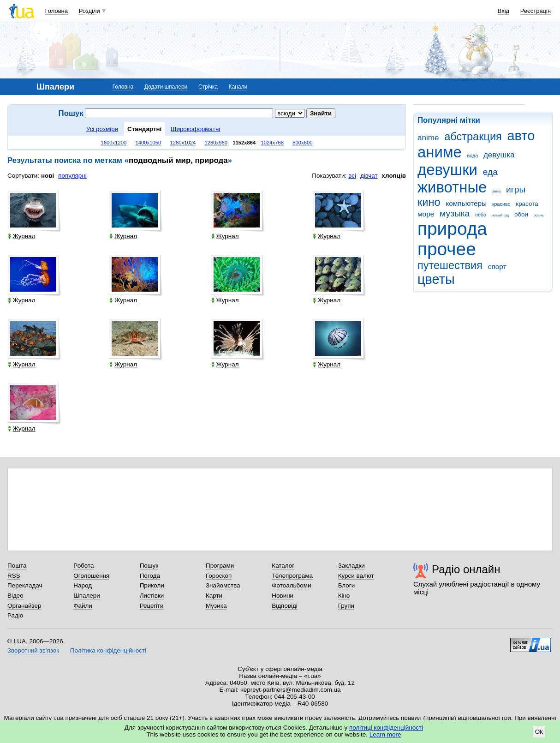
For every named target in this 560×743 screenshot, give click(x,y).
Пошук (149, 566)
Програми (220, 566)
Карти (214, 596)
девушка (499, 155)
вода (473, 156)
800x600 (302, 143)
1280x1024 (183, 143)
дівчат (369, 176)
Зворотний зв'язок (33, 650)
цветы (436, 279)
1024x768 (273, 143)
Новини (283, 596)
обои (521, 214)
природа (452, 229)
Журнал (22, 236)
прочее (447, 249)
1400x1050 (148, 143)
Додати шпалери (166, 87)
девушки (447, 170)
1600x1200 (114, 143)
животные (452, 187)
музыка (455, 213)
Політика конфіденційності (108, 650)
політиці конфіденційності (386, 728)
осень (539, 215)
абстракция (473, 137)
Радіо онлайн (466, 569)
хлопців (394, 176)
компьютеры (466, 203)
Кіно (344, 596)
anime (428, 138)
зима (496, 191)
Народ (83, 585)
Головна (57, 11)
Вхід (504, 11)
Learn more (385, 734)
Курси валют (356, 576)
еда (490, 172)
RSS (14, 576)
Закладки (351, 566)
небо (481, 215)
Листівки (152, 596)
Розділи (89, 11)
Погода (150, 576)
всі (352, 176)
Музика (216, 606)
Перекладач (25, 585)
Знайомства (223, 585)
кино (429, 202)
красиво (501, 204)
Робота (83, 566)
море (426, 214)
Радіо (15, 615)
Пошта (17, 566)
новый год (500, 215)
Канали (238, 87)
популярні (72, 176)
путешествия (450, 265)
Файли (83, 606)
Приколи (152, 585)
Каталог (283, 566)
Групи (346, 606)
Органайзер (24, 606)
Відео (15, 596)
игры (516, 189)
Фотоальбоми (291, 585)
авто (521, 136)
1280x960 (216, 143)
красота (527, 204)
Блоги (347, 585)
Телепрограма (292, 576)
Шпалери (86, 596)
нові (48, 176)
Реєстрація (536, 11)
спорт (497, 267)
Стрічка (208, 87)
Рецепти (152, 606)
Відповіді (285, 606)
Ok (539, 732)
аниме (440, 152)
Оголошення (91, 576)
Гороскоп (219, 576)
